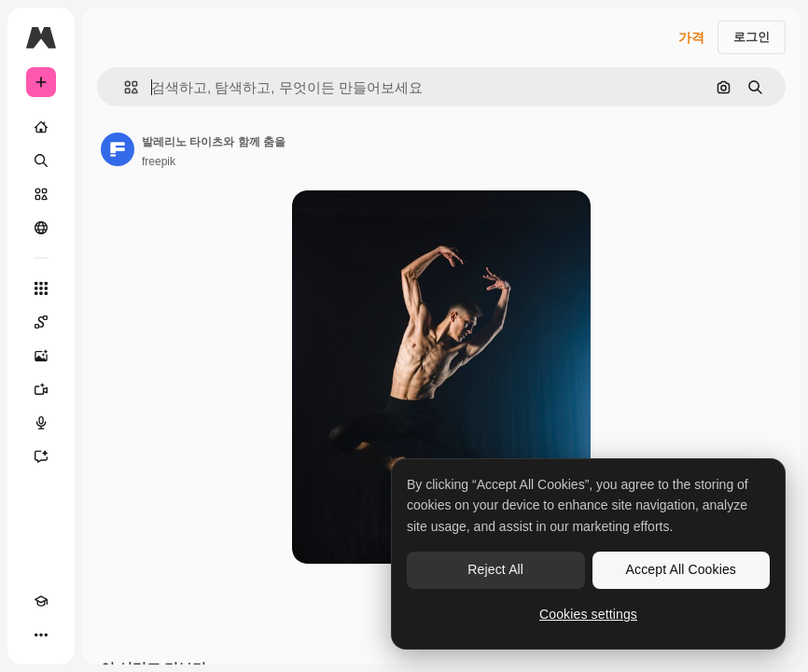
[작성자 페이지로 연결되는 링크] (118, 149)
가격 (691, 37)
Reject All (495, 569)
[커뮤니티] (41, 228)
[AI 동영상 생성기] (41, 389)
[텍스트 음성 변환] (41, 423)
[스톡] (41, 194)
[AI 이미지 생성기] (41, 356)
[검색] (41, 161)
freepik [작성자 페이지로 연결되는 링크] (159, 161)
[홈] (41, 127)
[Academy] (41, 601)
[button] (124, 87)
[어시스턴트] (41, 456)
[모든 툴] (41, 288)
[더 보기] (41, 635)
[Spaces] (41, 322)
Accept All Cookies (681, 569)
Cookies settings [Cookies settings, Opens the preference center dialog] (588, 614)
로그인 (752, 37)
